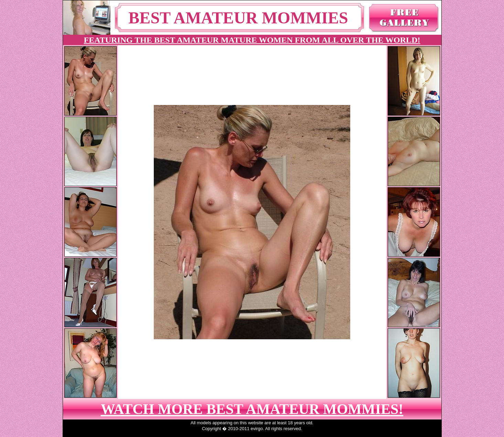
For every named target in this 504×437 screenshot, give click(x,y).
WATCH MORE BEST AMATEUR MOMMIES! (252, 409)
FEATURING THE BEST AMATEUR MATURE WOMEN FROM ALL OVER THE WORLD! (252, 40)
